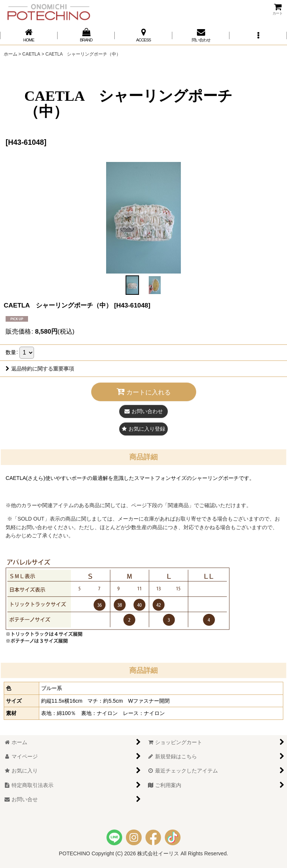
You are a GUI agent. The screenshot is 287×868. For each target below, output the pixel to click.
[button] (258, 35)
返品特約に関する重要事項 (40, 369)
